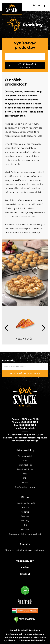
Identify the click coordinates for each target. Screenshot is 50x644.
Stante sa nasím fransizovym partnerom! (25, 550)
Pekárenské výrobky (25, 487)
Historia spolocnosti (25, 503)
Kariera (25, 567)
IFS (25, 525)
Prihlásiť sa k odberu (25, 373)
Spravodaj (9, 361)
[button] (44, 328)
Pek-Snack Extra (25, 469)
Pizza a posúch (25, 456)
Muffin (25, 483)
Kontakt (25, 574)
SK (34, 5)
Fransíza (25, 516)
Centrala (25, 507)
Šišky (25, 478)
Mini (25, 474)
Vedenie (25, 512)
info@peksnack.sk (25, 428)
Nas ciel (25, 530)
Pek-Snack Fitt (25, 465)
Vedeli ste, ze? (25, 561)
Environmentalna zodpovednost (25, 534)
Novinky (25, 521)
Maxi (25, 460)
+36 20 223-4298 (29, 422)
